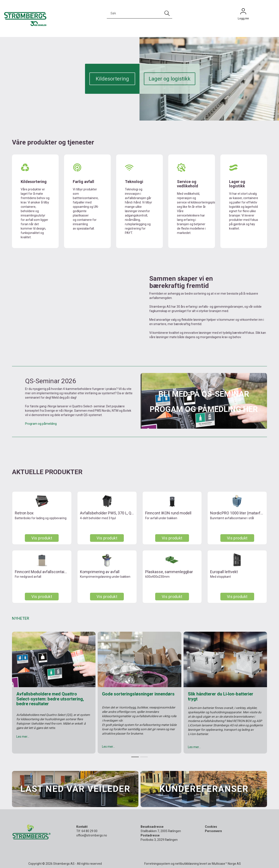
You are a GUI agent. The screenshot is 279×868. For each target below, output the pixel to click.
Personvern (213, 831)
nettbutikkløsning (187, 864)
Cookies (211, 827)
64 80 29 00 (89, 831)
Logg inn (243, 12)
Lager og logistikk (170, 79)
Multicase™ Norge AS (226, 864)
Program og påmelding (41, 424)
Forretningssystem (157, 864)
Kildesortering (112, 79)
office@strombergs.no (92, 835)
